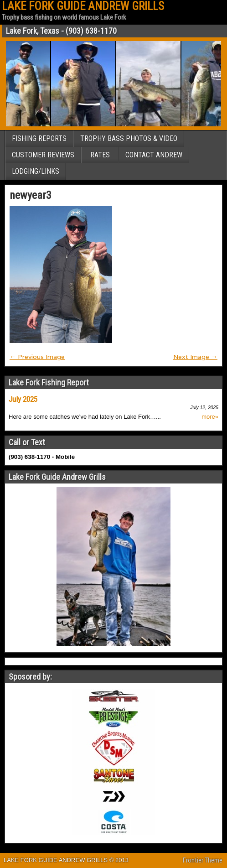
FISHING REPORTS (39, 138)
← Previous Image (37, 357)
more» (210, 417)
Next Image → (195, 357)
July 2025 (23, 399)
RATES (100, 155)
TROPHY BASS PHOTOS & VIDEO (129, 138)
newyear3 (31, 195)
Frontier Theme (203, 860)
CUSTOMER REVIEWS (43, 155)
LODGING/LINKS (36, 171)
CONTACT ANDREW (154, 155)
